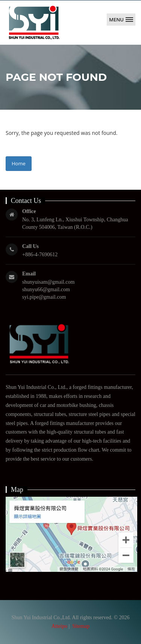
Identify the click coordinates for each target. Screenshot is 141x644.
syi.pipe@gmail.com (44, 297)
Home (19, 163)
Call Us (30, 246)
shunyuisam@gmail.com (48, 282)
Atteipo (59, 626)
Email (29, 274)
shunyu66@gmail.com (46, 289)
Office (29, 211)
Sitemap (81, 626)
